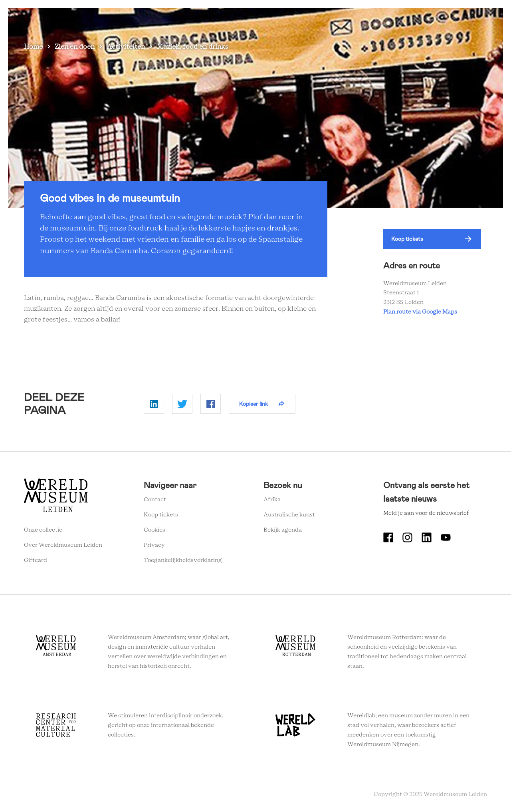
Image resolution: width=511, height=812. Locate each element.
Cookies (154, 530)
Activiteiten (126, 47)
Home (33, 47)
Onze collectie (43, 530)
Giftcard (36, 560)
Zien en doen (242, 20)
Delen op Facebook (211, 404)
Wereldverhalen (346, 20)
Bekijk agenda (283, 530)
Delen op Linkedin (154, 404)
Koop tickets (407, 239)
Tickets (431, 20)
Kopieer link (254, 404)
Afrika (272, 500)
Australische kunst (289, 515)
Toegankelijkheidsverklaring (183, 560)
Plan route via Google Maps (421, 312)
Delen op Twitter (182, 404)
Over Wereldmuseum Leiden (63, 545)
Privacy (154, 545)
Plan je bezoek (291, 20)
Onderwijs (394, 20)
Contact (155, 500)
